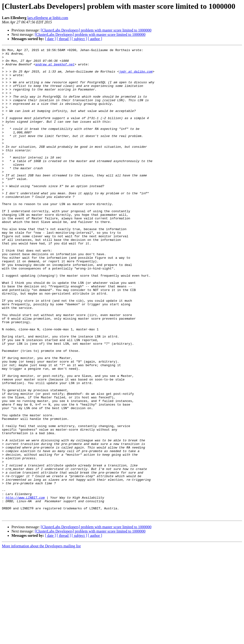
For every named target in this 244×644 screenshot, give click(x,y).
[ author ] (95, 39)
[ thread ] (64, 39)
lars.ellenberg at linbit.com (48, 18)
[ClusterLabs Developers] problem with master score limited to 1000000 (96, 30)
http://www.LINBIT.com (25, 588)
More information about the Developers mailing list (41, 640)
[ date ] (50, 39)
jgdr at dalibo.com (136, 76)
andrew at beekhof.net (55, 68)
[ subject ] (79, 39)
